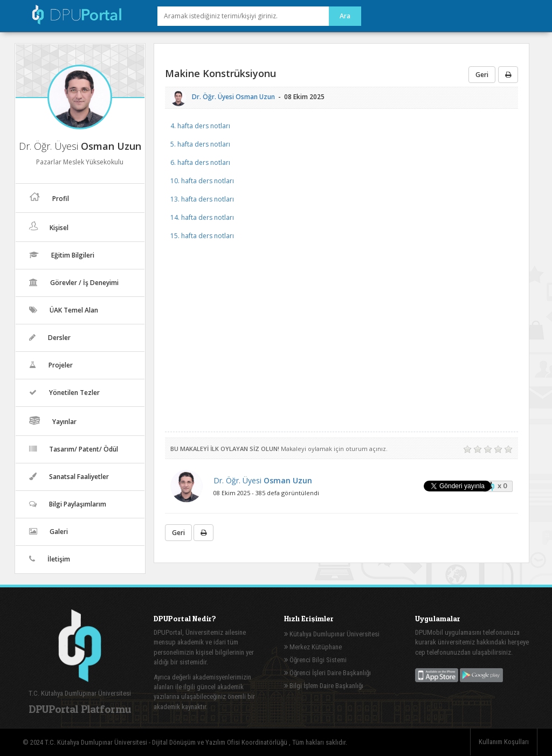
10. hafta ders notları (202, 181)
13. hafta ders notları (202, 199)
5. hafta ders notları (200, 144)
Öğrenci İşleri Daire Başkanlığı (327, 673)
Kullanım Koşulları (504, 742)
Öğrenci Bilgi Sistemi (315, 660)
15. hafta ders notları (202, 236)
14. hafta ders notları (202, 217)
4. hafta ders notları (200, 126)
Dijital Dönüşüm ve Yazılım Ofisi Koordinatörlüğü (220, 742)
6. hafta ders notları (200, 162)
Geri (482, 75)
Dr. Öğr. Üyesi (233, 97)
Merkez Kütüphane (313, 647)
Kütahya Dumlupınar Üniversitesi (332, 634)
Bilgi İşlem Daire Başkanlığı (324, 686)
